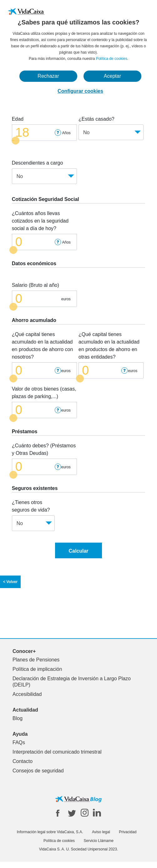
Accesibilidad (27, 694)
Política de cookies (112, 59)
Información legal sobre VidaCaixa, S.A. (50, 832)
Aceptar (112, 76)
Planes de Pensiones (36, 660)
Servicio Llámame (99, 841)
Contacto (23, 761)
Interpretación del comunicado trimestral (57, 752)
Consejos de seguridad (38, 771)
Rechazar (48, 76)
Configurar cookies (80, 91)
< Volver (10, 582)
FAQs (19, 742)
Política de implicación (37, 669)
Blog (18, 718)
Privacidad (128, 832)
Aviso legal (101, 832)
